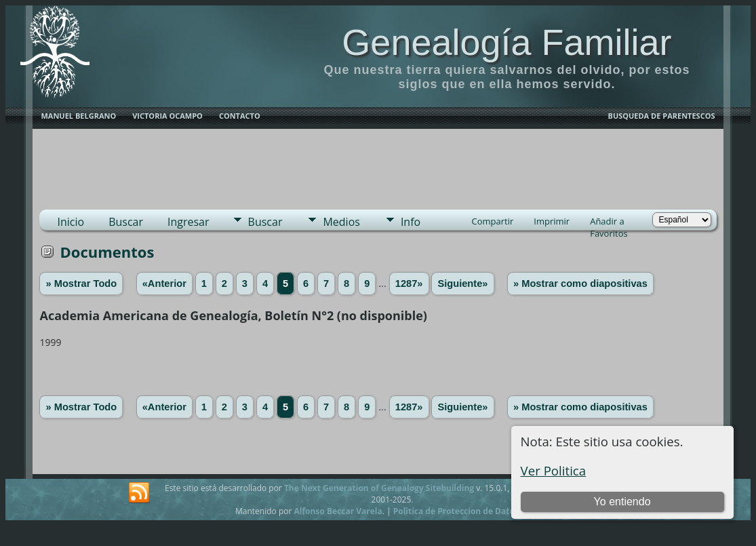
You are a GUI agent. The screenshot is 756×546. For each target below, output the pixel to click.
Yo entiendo (622, 502)
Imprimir (552, 221)
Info (411, 222)
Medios (341, 222)
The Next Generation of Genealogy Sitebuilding (379, 488)
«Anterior (164, 284)
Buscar (126, 222)
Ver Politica (554, 470)
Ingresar (188, 222)
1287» (409, 284)
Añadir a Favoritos (609, 222)
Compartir (493, 221)
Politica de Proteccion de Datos (456, 511)
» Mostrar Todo (81, 284)
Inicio (71, 222)
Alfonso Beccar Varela (338, 511)
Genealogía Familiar (506, 42)
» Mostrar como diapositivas (580, 284)
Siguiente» (462, 284)
